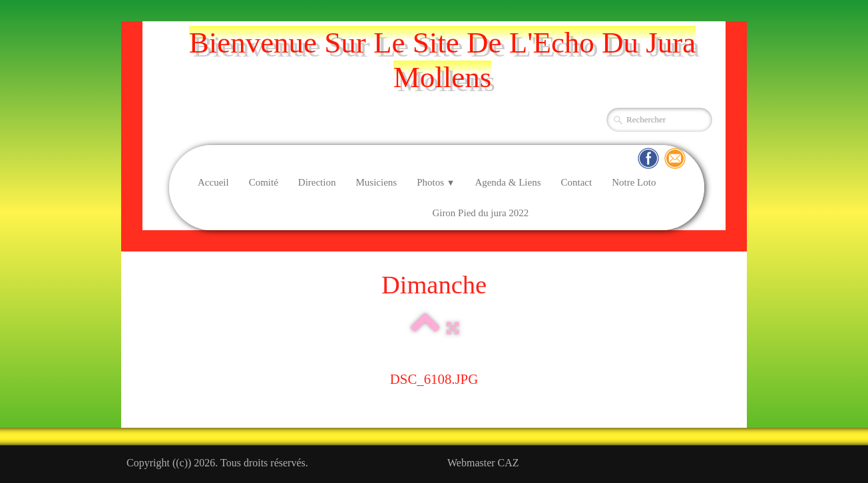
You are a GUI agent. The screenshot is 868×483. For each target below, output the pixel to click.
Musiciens (376, 182)
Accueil (213, 182)
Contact (577, 182)
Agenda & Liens (508, 182)
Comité (264, 182)
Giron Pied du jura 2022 (480, 213)
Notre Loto (634, 182)
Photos (436, 182)
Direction (317, 182)
